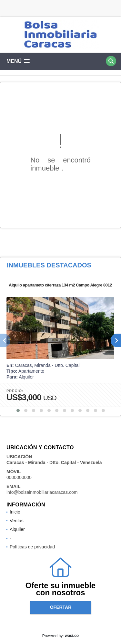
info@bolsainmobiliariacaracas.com (42, 492)
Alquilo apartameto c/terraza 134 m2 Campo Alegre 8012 (60, 285)
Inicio (15, 512)
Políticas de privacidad (32, 547)
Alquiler (17, 529)
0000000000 (19, 477)
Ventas (17, 521)
